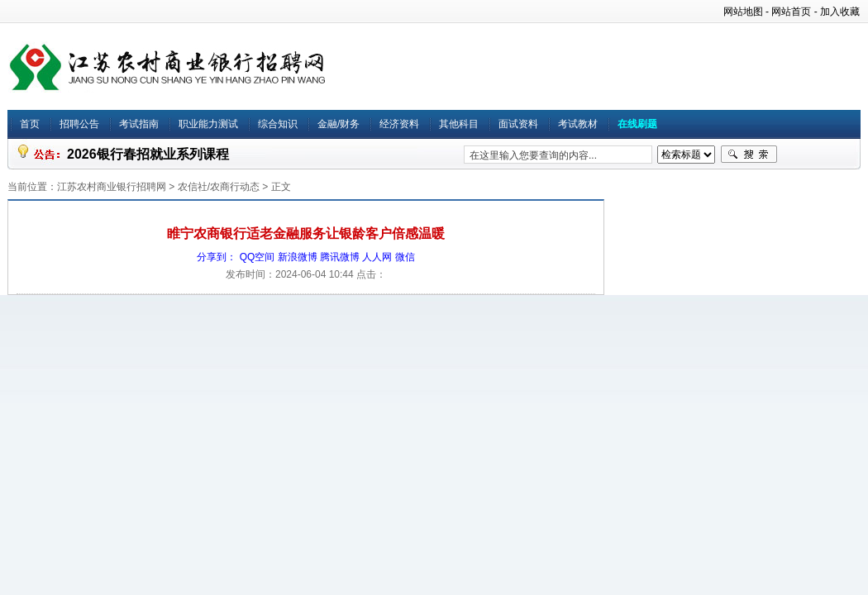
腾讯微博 (340, 257)
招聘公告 (79, 124)
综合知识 (278, 124)
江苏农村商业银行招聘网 (112, 187)
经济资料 (399, 124)
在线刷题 (637, 124)
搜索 (749, 155)
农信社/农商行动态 (219, 187)
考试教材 (578, 124)
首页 (30, 124)
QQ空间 (258, 257)
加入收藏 (840, 12)
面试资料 (518, 124)
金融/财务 (339, 124)
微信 (405, 257)
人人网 (377, 257)
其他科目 (459, 124)
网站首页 (791, 12)
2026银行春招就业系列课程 (148, 154)
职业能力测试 (208, 124)
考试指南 (139, 124)
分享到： (217, 257)
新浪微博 (298, 257)
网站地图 (743, 12)
